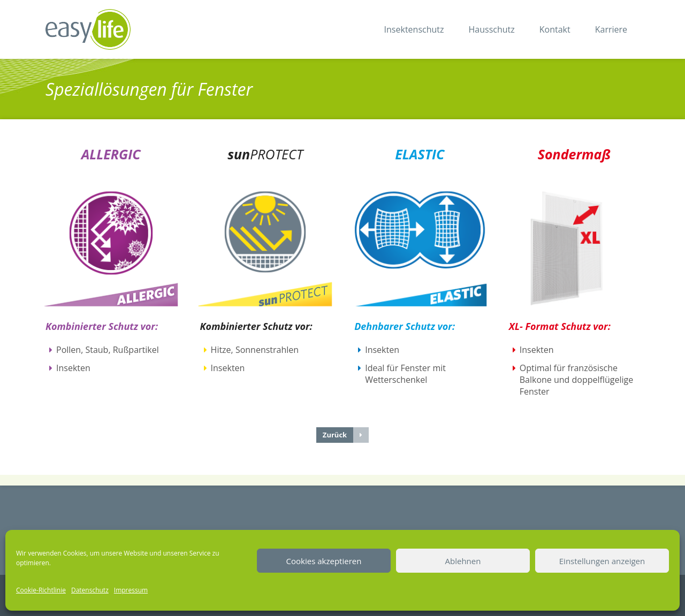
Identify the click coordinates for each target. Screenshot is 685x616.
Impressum (131, 590)
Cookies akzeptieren (324, 561)
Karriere (611, 29)
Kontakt (555, 29)
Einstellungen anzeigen (602, 561)
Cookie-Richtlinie (41, 590)
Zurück (346, 435)
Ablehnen (463, 561)
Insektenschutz (414, 29)
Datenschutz (90, 590)
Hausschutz (492, 29)
